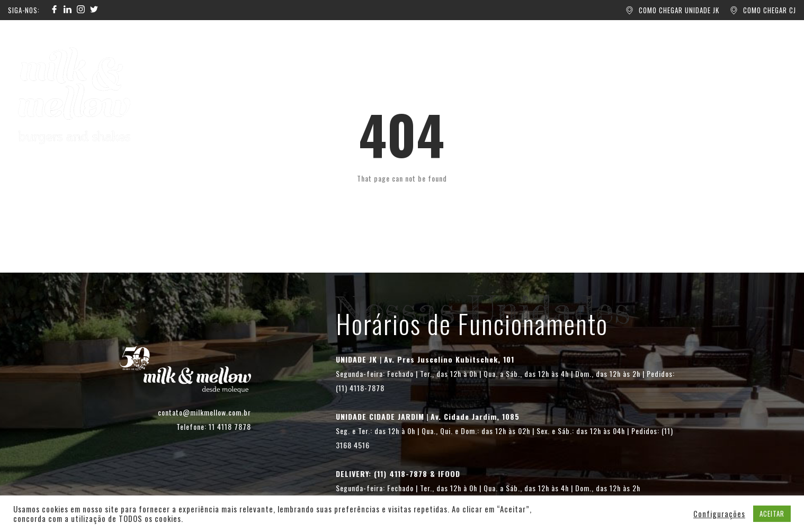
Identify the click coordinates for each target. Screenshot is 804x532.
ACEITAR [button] (772, 513)
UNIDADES (359, 61)
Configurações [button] (719, 514)
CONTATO (512, 61)
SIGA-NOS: (24, 10)
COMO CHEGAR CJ (770, 10)
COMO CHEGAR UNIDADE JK (679, 10)
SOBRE (457, 61)
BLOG (413, 61)
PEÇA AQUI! (294, 61)
